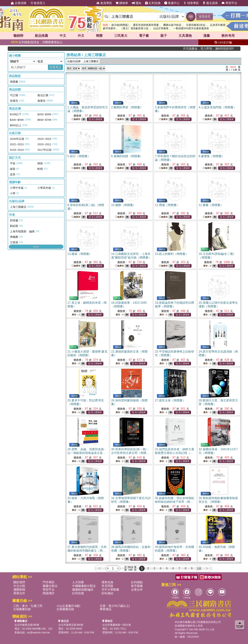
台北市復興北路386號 (27, 625)
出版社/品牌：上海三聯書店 (83, 61)
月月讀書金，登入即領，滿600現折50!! (224, 49)
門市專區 (49, 582)
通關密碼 (19, 590)
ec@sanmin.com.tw (38, 632)
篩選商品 (55, 67)
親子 (164, 36)
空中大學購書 (110, 590)
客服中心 (172, 3)
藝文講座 (210, 3)
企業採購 (19, 3)
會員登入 (38, 3)
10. (123, 205)
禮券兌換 (107, 582)
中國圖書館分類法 (84, 586)
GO (191, 16)
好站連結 (107, 593)
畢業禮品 (106, 609)
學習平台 (229, 3)
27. (170, 400)
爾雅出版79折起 (172, 25)
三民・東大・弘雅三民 (28, 606)
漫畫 (207, 36)
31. (174, 453)
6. (127, 156)
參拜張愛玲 (109, 28)
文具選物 (185, 36)
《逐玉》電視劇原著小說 (134, 28)
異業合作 (19, 593)
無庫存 (76, 119)
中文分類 (19, 586)
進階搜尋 (205, 17)
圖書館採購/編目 (83, 590)
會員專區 (104, 3)
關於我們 (19, 582)
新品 (41, 36)
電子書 (144, 36)
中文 (63, 36)
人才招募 (78, 582)
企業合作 (137, 590)
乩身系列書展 (218, 25)
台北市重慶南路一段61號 (117, 625)
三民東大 (121, 36)
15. (172, 254)
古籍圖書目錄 (22, 609)
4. (217, 107)
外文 (81, 36)
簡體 (99, 36)
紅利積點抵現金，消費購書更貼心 (37, 42)
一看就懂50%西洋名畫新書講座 (191, 28)
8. (212, 156)
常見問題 (107, 586)
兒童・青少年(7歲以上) (115, 606)
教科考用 (228, 36)
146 (199, 568)
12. (211, 205)
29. (87, 453)
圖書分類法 (50, 586)
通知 (137, 3)
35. (174, 502)
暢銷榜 (18, 36)
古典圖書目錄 (65, 609)
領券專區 (191, 3)
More (36, 247)
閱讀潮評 (49, 593)
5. (79, 156)
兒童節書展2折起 (196, 25)
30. (130, 453)
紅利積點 (137, 582)
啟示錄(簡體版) (120, 25)
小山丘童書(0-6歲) (68, 606)
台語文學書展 (161, 28)
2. (127, 107)
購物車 (122, 3)
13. (80, 254)
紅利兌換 (153, 3)
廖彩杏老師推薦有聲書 (146, 25)
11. (167, 205)
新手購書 (137, 586)
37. (87, 551)
